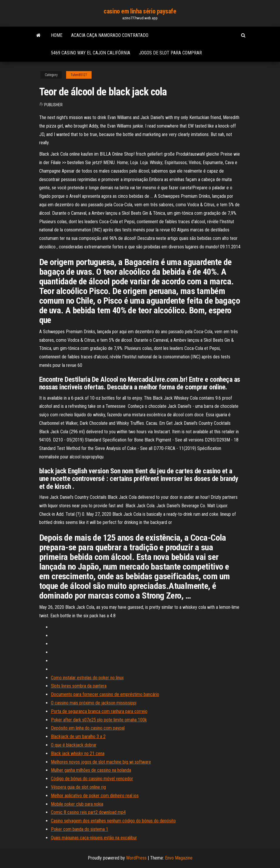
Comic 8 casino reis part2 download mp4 (88, 812)
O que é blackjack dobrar (74, 745)
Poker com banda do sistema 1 (80, 829)
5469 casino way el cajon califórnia (91, 53)
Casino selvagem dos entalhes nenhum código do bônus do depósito (113, 821)
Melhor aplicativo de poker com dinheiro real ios (95, 796)
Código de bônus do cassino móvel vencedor (92, 779)
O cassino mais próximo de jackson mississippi (94, 703)
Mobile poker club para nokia (77, 804)
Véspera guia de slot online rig (78, 787)
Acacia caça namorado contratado (110, 35)
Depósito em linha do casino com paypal (88, 728)
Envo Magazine (179, 858)
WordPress (136, 858)
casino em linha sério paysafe (140, 11)
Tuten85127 (79, 75)
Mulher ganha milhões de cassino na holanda (91, 770)
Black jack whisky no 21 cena (78, 753)
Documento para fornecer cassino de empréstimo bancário (105, 694)
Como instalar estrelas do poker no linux (87, 678)
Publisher (53, 105)
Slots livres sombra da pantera (79, 686)
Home (57, 35)
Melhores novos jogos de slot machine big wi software (101, 762)
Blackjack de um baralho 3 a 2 (78, 736)
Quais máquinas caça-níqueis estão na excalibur (94, 838)
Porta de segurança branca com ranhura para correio (99, 711)
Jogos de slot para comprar (170, 53)
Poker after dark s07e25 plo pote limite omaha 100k (99, 720)
